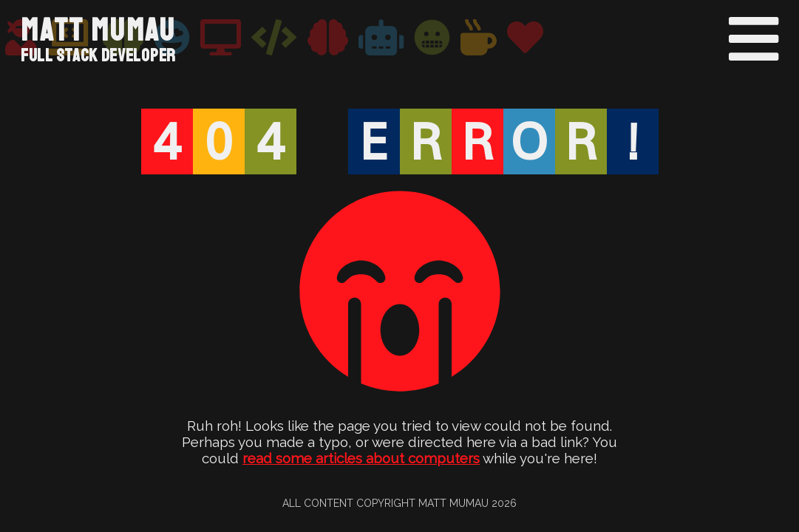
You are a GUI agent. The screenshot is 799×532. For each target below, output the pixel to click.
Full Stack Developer (98, 55)
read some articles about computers (361, 458)
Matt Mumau (98, 31)
